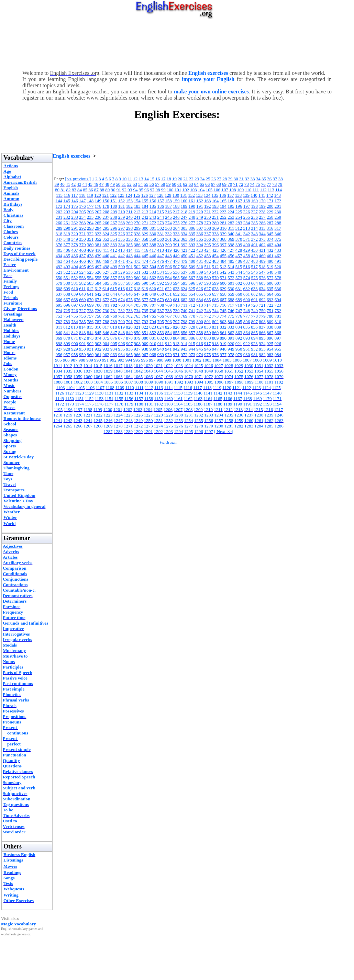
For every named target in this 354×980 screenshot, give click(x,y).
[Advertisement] (177, 43)
